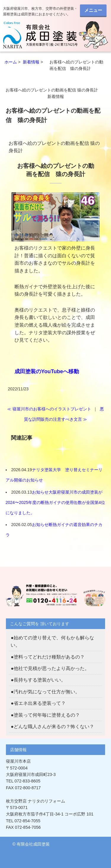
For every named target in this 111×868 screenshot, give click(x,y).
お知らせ (40, 492)
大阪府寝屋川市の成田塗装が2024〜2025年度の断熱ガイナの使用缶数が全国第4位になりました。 (55, 502)
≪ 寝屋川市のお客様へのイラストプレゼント (49, 409)
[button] (56, 217)
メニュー (93, 10)
